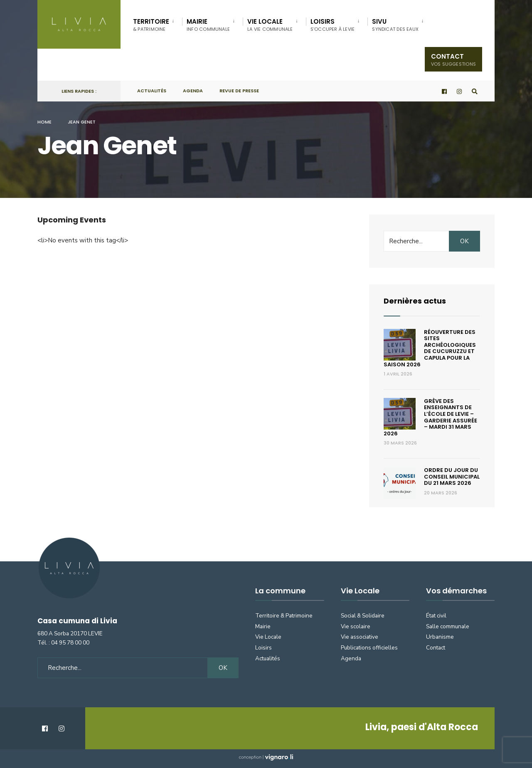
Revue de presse (239, 91)
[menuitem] (158, 23)
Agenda (193, 91)
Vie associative (360, 637)
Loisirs (333, 25)
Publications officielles (369, 648)
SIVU (395, 25)
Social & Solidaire (363, 616)
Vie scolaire (356, 626)
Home (44, 122)
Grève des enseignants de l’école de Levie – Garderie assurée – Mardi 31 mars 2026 (430, 417)
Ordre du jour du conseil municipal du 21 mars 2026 (452, 477)
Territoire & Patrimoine (284, 616)
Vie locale (270, 25)
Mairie (208, 25)
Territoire (151, 25)
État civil (436, 616)
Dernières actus (415, 301)
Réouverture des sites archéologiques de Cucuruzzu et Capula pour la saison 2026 (430, 348)
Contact (453, 60)
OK (464, 241)
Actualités (152, 91)
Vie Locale (268, 637)
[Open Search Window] (475, 91)
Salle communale (448, 626)
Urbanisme (440, 637)
